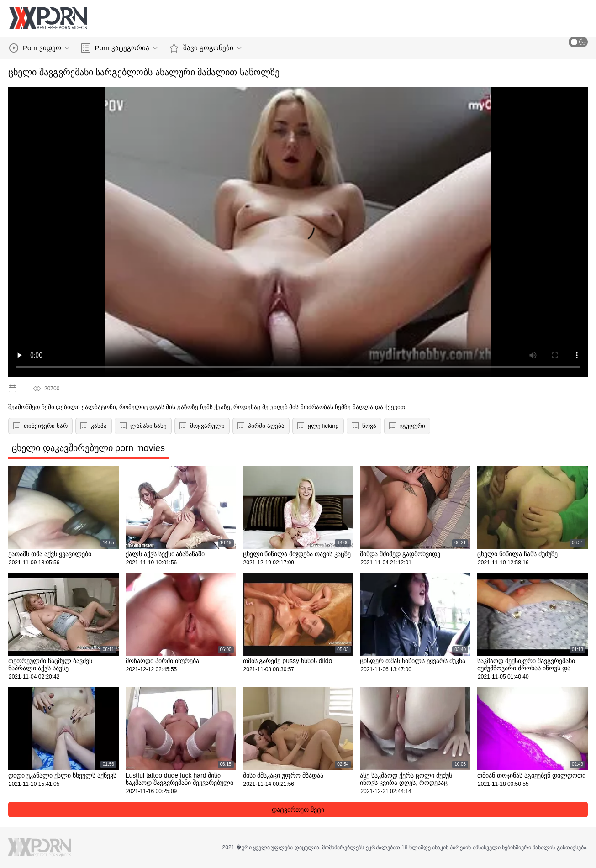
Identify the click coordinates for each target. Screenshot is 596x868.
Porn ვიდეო (39, 48)
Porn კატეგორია (119, 48)
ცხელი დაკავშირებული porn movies (88, 448)
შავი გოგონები (206, 48)
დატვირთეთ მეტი (298, 810)
